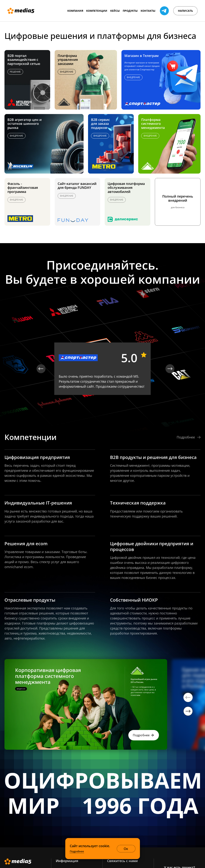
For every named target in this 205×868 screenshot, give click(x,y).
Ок (126, 849)
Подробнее (77, 851)
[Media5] (21, 11)
